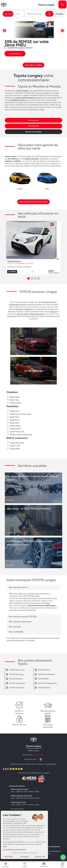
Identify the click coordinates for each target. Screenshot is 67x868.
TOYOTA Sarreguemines (46, 683)
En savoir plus (15, 54)
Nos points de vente (33, 834)
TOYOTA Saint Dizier (16, 683)
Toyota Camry (14, 426)
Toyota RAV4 (13, 449)
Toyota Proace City (16, 432)
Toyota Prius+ (14, 420)
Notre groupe (34, 831)
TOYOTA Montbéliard (45, 674)
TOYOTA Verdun (43, 688)
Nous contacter (16, 632)
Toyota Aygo (13, 397)
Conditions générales (25, 854)
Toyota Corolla (14, 403)
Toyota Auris (13, 411)
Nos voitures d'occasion (20, 621)
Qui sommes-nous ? (18, 587)
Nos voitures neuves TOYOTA (23, 616)
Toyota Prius (13, 417)
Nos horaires (33, 126)
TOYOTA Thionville (15, 688)
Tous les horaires (17, 809)
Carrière (34, 837)
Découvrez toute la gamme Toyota (33, 202)
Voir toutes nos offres (33, 65)
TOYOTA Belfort (42, 670)
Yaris (33, 341)
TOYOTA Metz (42, 679)
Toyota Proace (14, 429)
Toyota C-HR (13, 446)
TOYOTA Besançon (15, 674)
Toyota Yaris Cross (15, 443)
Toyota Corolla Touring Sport (20, 434)
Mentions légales (54, 273)
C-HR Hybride (33, 371)
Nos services (33, 120)
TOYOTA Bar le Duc (15, 670)
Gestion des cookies (43, 854)
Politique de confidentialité (50, 851)
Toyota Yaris (13, 400)
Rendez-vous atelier (34, 132)
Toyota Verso (13, 423)
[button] (4, 31)
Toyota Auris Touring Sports (19, 414)
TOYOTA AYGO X (14, 261)
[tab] (33, 587)
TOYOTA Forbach (14, 679)
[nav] (63, 865)
